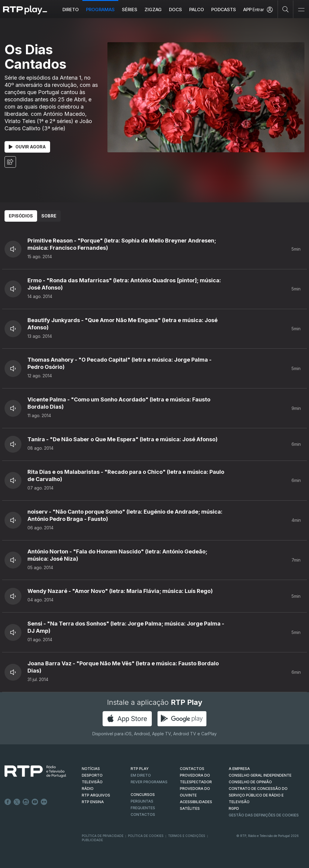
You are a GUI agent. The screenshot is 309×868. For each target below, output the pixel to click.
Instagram (26, 802)
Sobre (49, 216)
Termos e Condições (187, 836)
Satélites (190, 808)
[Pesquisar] (286, 9)
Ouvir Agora (27, 147)
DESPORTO (92, 775)
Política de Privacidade (103, 836)
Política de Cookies (146, 836)
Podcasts (224, 10)
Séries (130, 10)
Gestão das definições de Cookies (264, 815)
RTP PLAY (140, 769)
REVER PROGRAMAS (149, 782)
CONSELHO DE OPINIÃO (250, 782)
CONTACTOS (192, 769)
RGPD (234, 808)
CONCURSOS (143, 795)
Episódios (21, 216)
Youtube (35, 802)
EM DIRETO (141, 775)
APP (247, 10)
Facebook (8, 802)
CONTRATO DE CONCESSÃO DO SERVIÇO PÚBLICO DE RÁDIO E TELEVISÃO (258, 795)
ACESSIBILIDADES (196, 802)
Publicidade (92, 840)
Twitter (17, 802)
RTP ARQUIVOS (96, 795)
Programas (100, 10)
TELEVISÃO (92, 782)
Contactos (143, 814)
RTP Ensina (93, 802)
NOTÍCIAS (91, 769)
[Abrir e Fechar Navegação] (301, 10)
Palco (197, 10)
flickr (44, 802)
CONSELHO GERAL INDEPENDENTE (260, 775)
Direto (71, 10)
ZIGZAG (153, 10)
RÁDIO (88, 789)
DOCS (175, 10)
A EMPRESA (239, 769)
